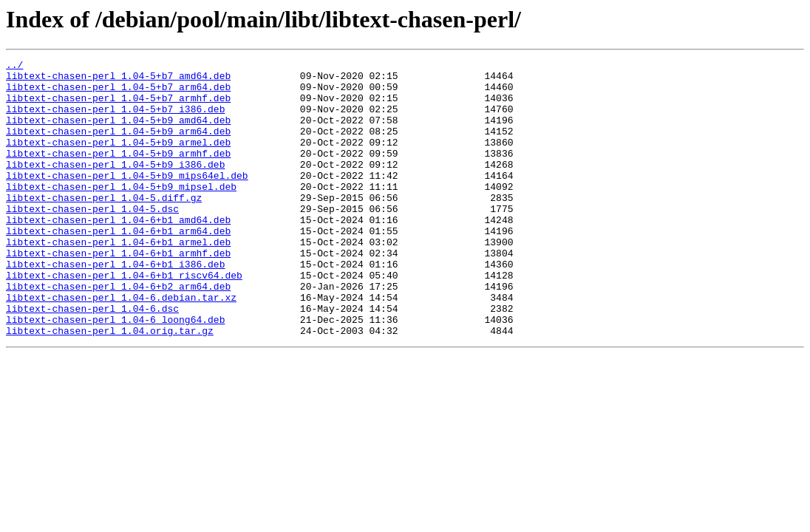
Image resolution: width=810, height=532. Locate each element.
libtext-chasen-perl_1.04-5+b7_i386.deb (115, 120)
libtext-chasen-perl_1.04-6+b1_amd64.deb (118, 253)
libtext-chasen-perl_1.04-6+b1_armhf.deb (118, 293)
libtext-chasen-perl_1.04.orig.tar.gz (110, 386)
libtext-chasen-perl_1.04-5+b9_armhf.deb (118, 173)
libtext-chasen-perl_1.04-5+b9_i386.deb (115, 186)
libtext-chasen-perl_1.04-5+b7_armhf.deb (118, 106)
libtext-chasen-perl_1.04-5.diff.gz (104, 226)
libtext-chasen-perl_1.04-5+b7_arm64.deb (118, 93)
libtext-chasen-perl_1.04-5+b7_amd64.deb (118, 80)
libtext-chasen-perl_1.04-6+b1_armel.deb (118, 279)
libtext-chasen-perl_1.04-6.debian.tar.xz (121, 346)
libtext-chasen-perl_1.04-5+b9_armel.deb (118, 160)
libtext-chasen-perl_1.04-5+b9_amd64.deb (118, 133)
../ (14, 66)
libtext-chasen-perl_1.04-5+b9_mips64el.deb (127, 199)
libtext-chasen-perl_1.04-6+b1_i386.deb (115, 306)
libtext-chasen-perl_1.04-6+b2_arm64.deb (118, 332)
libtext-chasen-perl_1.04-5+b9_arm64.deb (118, 146)
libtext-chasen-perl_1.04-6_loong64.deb (115, 372)
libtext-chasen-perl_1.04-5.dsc (92, 239)
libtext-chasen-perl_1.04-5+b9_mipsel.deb (121, 213)
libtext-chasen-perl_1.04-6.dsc (92, 359)
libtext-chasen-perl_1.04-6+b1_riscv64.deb (124, 319)
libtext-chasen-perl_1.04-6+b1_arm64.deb (118, 266)
